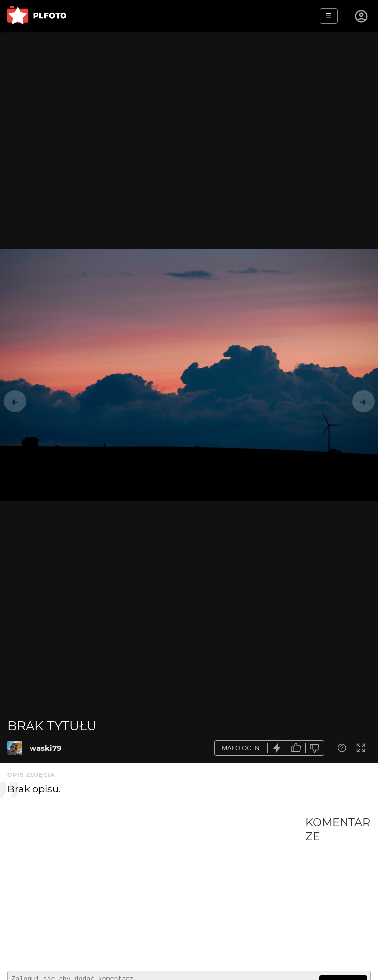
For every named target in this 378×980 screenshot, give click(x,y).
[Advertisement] (156, 889)
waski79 (46, 748)
